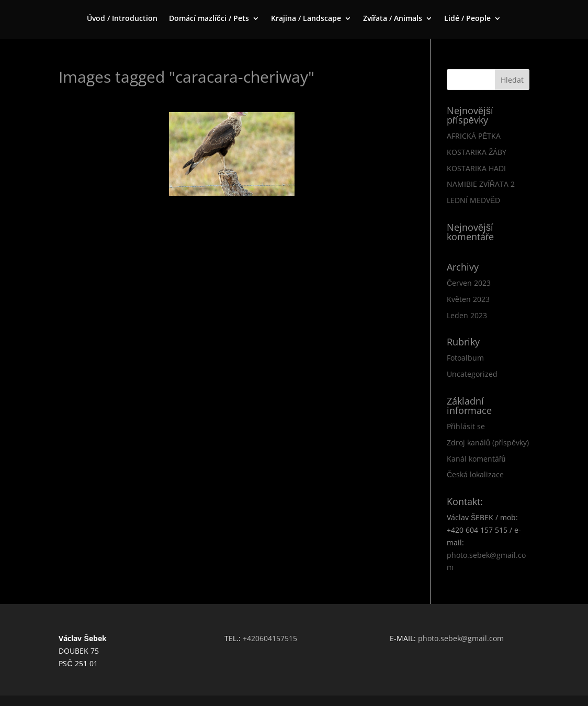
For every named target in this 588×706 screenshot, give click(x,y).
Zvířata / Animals (393, 19)
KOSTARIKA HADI (476, 168)
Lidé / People (467, 19)
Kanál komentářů (476, 459)
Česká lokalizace (475, 474)
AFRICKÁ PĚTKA (474, 136)
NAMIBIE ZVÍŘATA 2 (481, 184)
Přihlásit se (466, 426)
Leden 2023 (467, 315)
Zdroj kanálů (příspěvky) (488, 442)
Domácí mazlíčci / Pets (209, 19)
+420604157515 (270, 638)
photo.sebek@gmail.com (461, 638)
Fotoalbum (465, 358)
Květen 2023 (468, 299)
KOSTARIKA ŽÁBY (477, 152)
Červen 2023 (469, 283)
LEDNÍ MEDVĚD (473, 200)
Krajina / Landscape (306, 19)
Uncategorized (472, 374)
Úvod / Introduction (122, 19)
